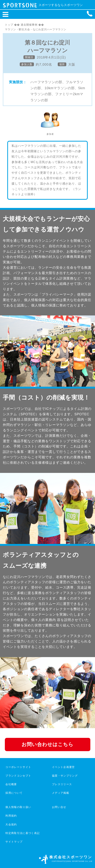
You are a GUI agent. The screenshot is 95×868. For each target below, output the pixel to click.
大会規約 (11, 824)
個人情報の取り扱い (18, 807)
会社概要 (11, 784)
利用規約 (11, 816)
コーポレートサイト (18, 767)
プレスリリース (62, 784)
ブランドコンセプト (18, 776)
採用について (14, 793)
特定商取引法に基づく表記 (23, 833)
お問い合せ (59, 807)
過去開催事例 (29, 25)
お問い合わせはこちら (47, 744)
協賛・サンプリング (65, 776)
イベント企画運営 (63, 767)
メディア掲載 (61, 793)
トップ (9, 25)
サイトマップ (14, 842)
